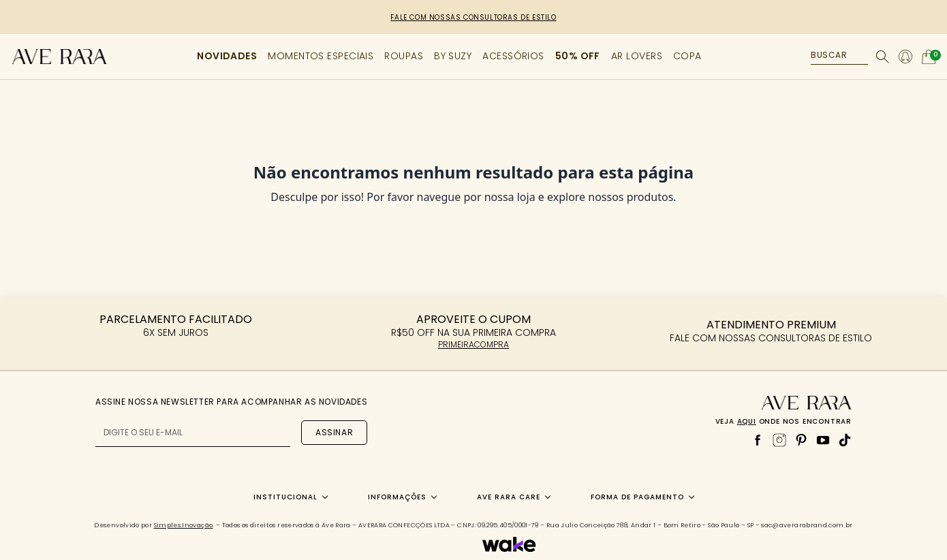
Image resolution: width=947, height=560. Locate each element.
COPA (687, 56)
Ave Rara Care (509, 497)
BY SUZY (453, 56)
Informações (397, 497)
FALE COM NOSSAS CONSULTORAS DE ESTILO (473, 17)
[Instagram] (779, 440)
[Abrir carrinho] (929, 57)
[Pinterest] (801, 440)
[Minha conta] (905, 57)
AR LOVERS (637, 56)
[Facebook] (758, 440)
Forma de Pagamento (637, 497)
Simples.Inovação (184, 525)
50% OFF (578, 56)
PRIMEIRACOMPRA (473, 344)
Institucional (285, 497)
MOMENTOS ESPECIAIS (321, 56)
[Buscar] (883, 57)
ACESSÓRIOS (513, 56)
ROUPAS (404, 56)
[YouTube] (823, 440)
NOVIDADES (227, 56)
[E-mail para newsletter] (193, 433)
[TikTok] (845, 440)
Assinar (334, 432)
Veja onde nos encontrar (783, 421)
